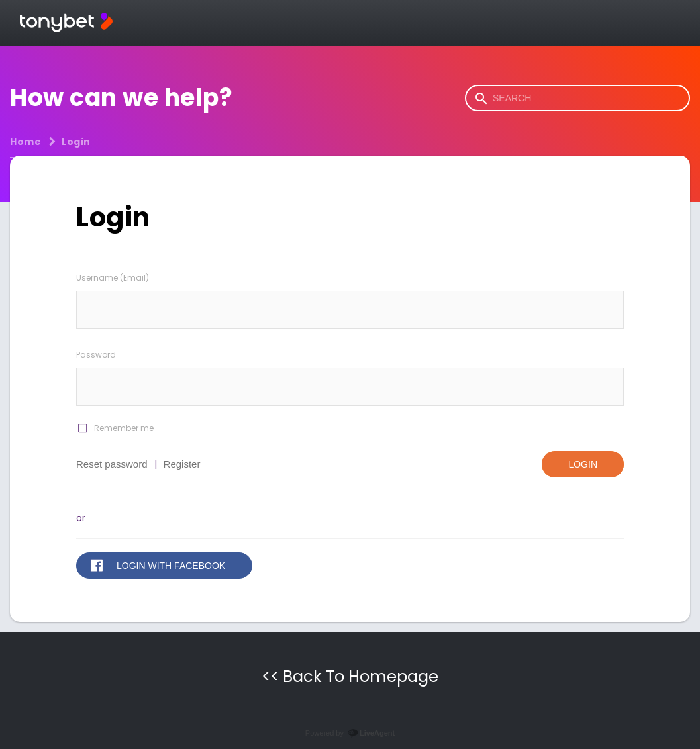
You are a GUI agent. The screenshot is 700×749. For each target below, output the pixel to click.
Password (96, 355)
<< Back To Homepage (350, 676)
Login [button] (583, 464)
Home (25, 142)
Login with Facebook (171, 566)
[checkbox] (82, 428)
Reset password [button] (112, 464)
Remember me (124, 428)
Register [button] (182, 464)
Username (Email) (113, 278)
